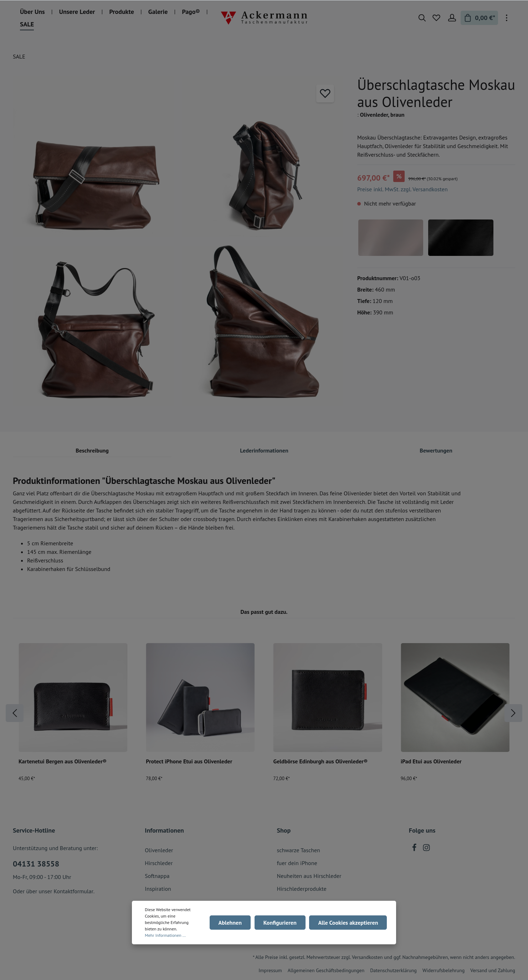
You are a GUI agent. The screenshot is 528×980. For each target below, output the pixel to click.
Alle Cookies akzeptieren (349, 923)
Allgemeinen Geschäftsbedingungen (326, 970)
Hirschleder (159, 863)
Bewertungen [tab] (436, 450)
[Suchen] (422, 18)
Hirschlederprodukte (302, 889)
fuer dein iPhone (297, 863)
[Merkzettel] (436, 18)
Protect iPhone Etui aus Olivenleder (189, 761)
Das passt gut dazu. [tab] (264, 612)
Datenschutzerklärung (393, 970)
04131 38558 (36, 864)
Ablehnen (232, 923)
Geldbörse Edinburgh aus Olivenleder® (321, 761)
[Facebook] (415, 849)
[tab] (92, 450)
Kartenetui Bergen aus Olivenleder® (63, 761)
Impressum (270, 970)
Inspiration (158, 889)
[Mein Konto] (452, 18)
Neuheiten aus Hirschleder (309, 876)
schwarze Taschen (299, 850)
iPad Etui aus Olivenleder (431, 761)
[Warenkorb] (479, 18)
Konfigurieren (281, 923)
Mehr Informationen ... (165, 935)
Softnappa (157, 876)
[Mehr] (507, 18)
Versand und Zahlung (493, 970)
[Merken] (325, 94)
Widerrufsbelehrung (444, 970)
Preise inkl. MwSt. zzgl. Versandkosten (403, 189)
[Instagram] (426, 849)
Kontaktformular (73, 891)
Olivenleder (159, 850)
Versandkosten (367, 957)
